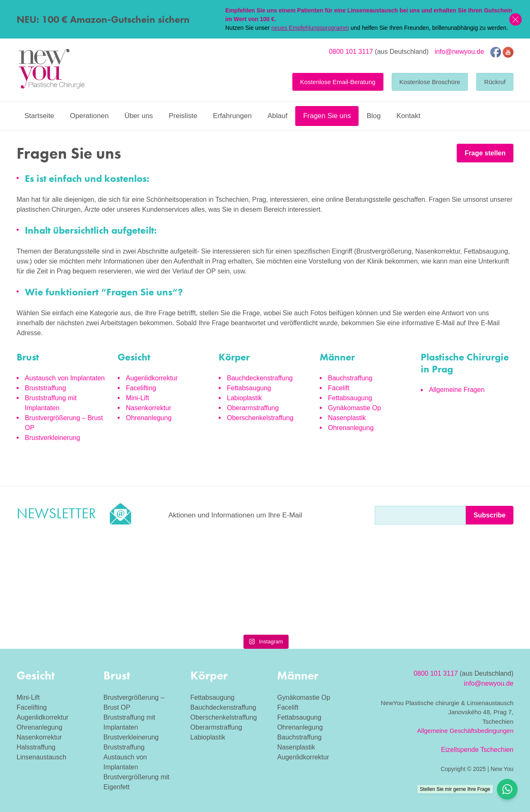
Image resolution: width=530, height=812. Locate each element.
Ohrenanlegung (149, 418)
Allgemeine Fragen (457, 390)
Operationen (89, 116)
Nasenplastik (347, 418)
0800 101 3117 (351, 52)
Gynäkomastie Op (354, 408)
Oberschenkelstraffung (260, 418)
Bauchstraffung (350, 378)
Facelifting (141, 388)
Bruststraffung (45, 388)
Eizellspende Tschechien (477, 750)
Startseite (39, 116)
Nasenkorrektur (148, 408)
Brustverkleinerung (52, 438)
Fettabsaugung (249, 388)
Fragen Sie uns (327, 116)
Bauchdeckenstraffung (260, 378)
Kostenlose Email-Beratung (338, 82)
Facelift (339, 388)
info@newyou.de (459, 52)
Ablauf (277, 116)
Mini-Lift (137, 398)
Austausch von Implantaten (65, 378)
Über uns (139, 116)
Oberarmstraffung (253, 408)
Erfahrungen (232, 116)
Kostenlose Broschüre (430, 82)
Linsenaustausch (41, 757)
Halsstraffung (36, 747)
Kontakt (408, 116)
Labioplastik (245, 398)
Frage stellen (485, 153)
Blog (373, 116)
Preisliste (183, 116)
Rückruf (495, 82)
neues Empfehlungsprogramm (310, 28)
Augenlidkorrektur (152, 378)
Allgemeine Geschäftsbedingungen (465, 731)
